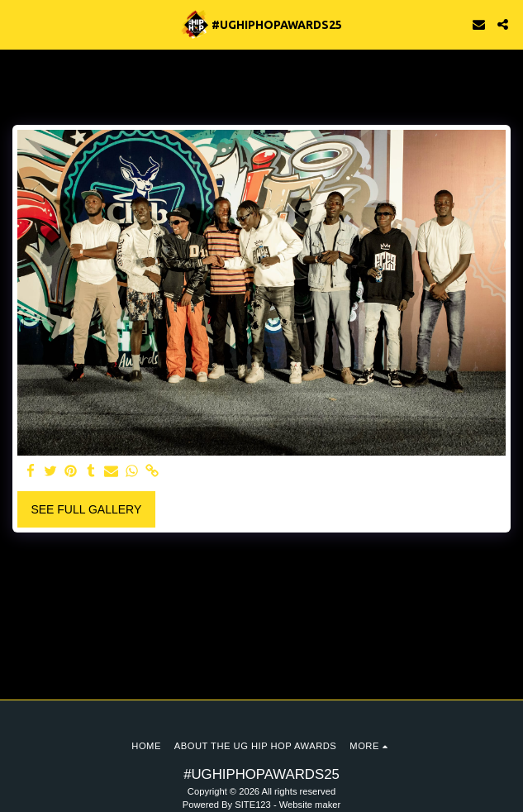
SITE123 (253, 805)
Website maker (310, 805)
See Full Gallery (86, 509)
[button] (18, 24)
